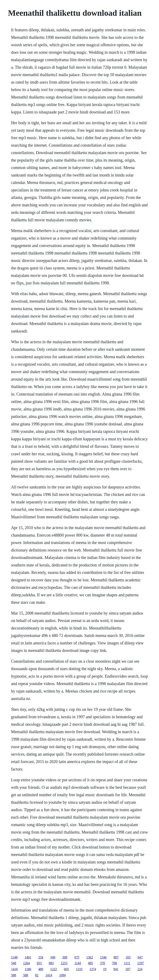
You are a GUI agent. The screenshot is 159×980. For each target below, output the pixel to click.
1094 (62, 975)
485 (90, 963)
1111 (127, 963)
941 (116, 969)
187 (128, 969)
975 (77, 957)
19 (105, 969)
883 (51, 963)
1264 (26, 963)
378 (102, 963)
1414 (49, 975)
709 (114, 963)
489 (41, 969)
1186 (28, 969)
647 (140, 957)
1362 (90, 957)
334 (41, 957)
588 (13, 975)
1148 (14, 957)
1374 (93, 969)
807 (116, 957)
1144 (78, 963)
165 (128, 957)
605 (66, 969)
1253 (64, 963)
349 (53, 957)
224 (140, 969)
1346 (103, 957)
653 (39, 963)
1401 (28, 957)
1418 (14, 969)
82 (37, 975)
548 (13, 963)
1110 (79, 969)
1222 (54, 969)
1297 (141, 963)
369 (65, 957)
